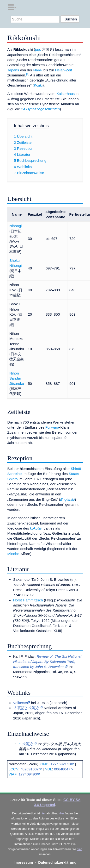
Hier (61, 813)
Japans (13, 70)
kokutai (36, 528)
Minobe (13, 554)
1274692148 (60, 764)
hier (43, 813)
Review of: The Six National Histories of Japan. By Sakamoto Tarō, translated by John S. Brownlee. (47, 662)
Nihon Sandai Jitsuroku (17, 378)
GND (44, 764)
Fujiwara (52, 427)
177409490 (28, 774)
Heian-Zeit (64, 70)
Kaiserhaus (66, 94)
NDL (48, 769)
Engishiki (68, 499)
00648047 (62, 769)
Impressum (23, 862)
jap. (38, 49)
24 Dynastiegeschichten (40, 109)
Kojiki (38, 85)
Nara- (38, 70)
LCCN (13, 769)
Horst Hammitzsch (28, 600)
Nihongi (16, 226)
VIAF (12, 774)
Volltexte (20, 703)
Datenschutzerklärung (57, 862)
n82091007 (30, 769)
